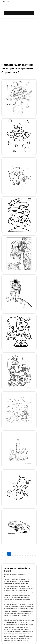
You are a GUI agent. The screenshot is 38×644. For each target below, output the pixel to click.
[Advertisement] (19, 41)
